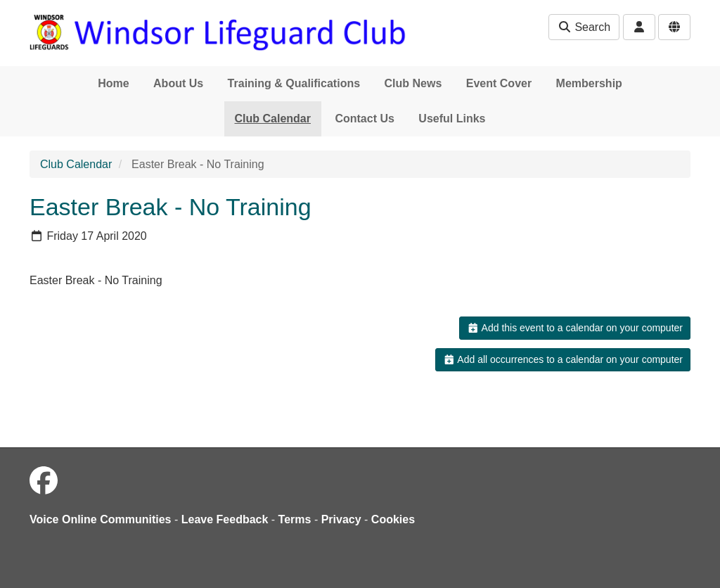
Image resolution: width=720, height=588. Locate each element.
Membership (589, 83)
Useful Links (452, 119)
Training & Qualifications (294, 83)
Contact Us (364, 119)
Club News (413, 83)
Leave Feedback (225, 519)
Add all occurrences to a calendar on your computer (563, 359)
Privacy (341, 519)
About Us (178, 83)
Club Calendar (273, 119)
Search (584, 27)
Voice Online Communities (101, 519)
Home (113, 83)
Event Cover (499, 83)
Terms (295, 519)
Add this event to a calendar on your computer (575, 328)
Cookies (393, 519)
